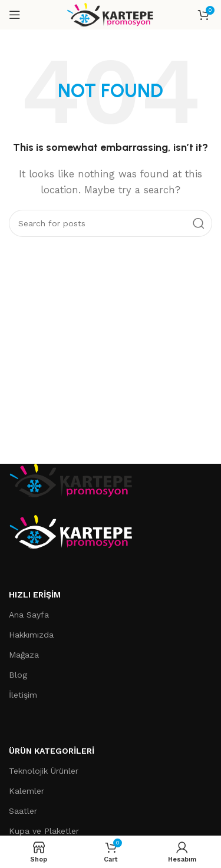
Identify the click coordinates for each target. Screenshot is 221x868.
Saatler (23, 811)
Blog (18, 675)
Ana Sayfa (29, 615)
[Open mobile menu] (15, 15)
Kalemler (27, 791)
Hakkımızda (31, 635)
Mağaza (24, 655)
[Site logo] (111, 14)
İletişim (23, 695)
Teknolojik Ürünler (44, 771)
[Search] (111, 223)
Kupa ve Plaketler (44, 831)
